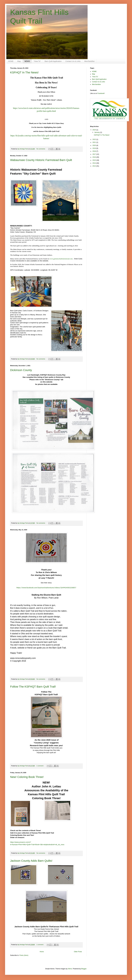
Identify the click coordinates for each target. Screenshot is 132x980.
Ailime (70, 969)
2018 (94, 151)
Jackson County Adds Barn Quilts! (31, 861)
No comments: (41, 149)
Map (19, 61)
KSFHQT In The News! (24, 72)
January (97, 132)
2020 (94, 145)
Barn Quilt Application (53, 61)
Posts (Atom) (24, 955)
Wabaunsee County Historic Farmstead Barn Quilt (41, 160)
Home (42, 952)
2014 (94, 163)
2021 (94, 142)
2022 (94, 139)
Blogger (84, 969)
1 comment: (40, 766)
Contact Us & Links (73, 61)
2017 (94, 154)
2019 (94, 148)
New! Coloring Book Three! (27, 777)
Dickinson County (21, 370)
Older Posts (78, 952)
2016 (94, 157)
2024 (94, 130)
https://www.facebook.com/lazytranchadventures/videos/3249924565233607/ (46, 588)
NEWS (27, 61)
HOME (11, 61)
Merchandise (89, 61)
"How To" (37, 61)
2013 (94, 166)
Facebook (101, 93)
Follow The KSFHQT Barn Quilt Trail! (33, 687)
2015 (94, 160)
